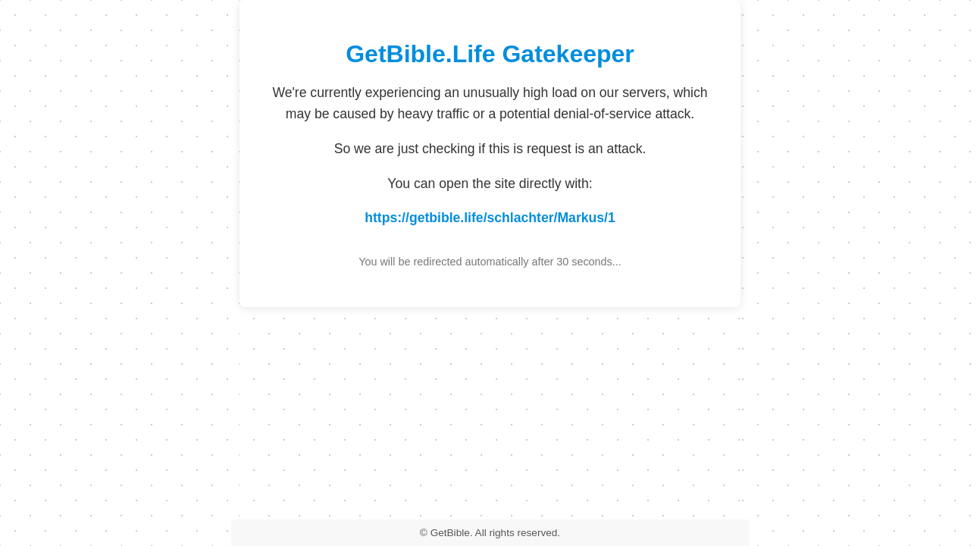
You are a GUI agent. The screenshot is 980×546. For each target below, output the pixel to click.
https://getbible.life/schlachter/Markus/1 (490, 218)
